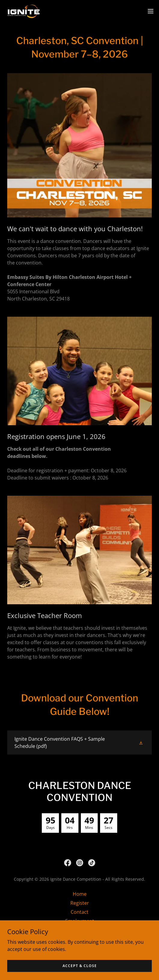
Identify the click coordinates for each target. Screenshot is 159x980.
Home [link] (80, 894)
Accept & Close (80, 966)
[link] (24, 11)
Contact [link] (79, 912)
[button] (151, 11)
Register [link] (80, 903)
